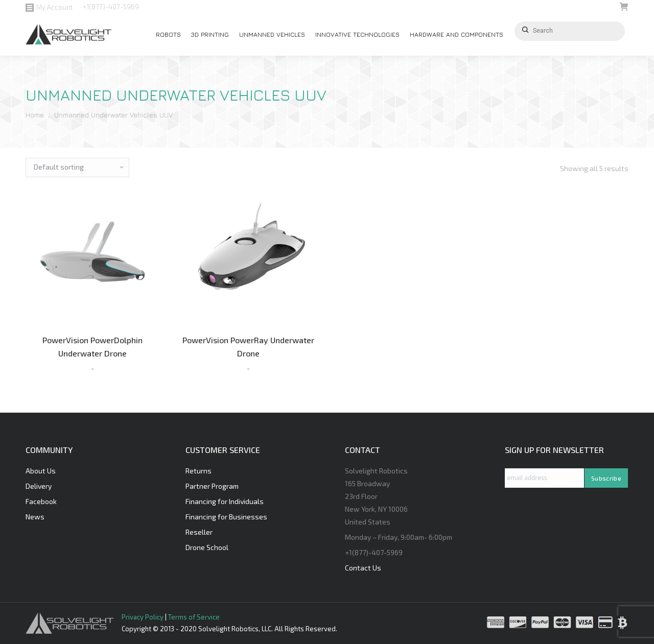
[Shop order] (77, 168)
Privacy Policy (143, 617)
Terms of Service (194, 617)
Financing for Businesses (226, 517)
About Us (41, 471)
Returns (198, 471)
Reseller (199, 532)
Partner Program (212, 486)
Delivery (39, 486)
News (35, 517)
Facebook (41, 501)
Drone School (207, 547)
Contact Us (363, 568)
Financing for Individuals (225, 501)
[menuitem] (168, 35)
